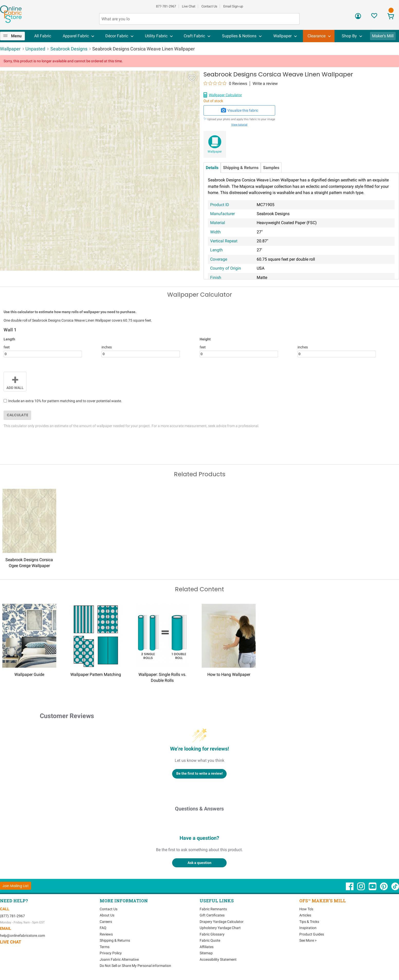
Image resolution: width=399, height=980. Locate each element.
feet (7, 347)
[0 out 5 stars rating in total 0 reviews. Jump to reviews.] (225, 83)
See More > (308, 940)
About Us (107, 915)
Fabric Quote (210, 940)
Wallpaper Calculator (225, 95)
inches (107, 347)
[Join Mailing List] (16, 886)
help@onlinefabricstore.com (22, 935)
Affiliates (207, 947)
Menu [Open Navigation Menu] (16, 36)
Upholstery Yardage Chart (220, 928)
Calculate (17, 415)
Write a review (265, 84)
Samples (271, 168)
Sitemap (206, 953)
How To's (306, 909)
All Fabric (43, 36)
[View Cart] (391, 17)
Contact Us (209, 6)
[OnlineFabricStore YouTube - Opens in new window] (373, 889)
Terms (105, 947)
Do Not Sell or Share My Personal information (135, 966)
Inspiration (308, 928)
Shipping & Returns (241, 168)
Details (212, 168)
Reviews (106, 934)
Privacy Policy (111, 953)
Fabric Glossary (212, 934)
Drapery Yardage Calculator (222, 922)
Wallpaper (215, 152)
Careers (106, 922)
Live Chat (189, 6)
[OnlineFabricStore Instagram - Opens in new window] (361, 889)
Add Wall (15, 381)
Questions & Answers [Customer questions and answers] (199, 809)
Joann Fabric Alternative (119, 959)
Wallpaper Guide (29, 674)
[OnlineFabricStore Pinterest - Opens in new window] (384, 889)
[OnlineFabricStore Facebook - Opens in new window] (350, 889)
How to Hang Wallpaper (229, 674)
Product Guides (312, 934)
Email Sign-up (233, 6)
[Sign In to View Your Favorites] (374, 17)
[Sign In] (358, 18)
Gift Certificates (212, 915)
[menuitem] (15, 36)
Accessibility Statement (218, 959)
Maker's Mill (383, 36)
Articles (305, 915)
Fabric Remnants (213, 909)
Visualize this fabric (239, 110)
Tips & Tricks (309, 922)
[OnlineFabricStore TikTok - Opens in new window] (395, 889)
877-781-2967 (166, 6)
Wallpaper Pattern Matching (96, 674)
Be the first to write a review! (199, 773)
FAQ (103, 928)
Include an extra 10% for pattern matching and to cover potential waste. (65, 401)
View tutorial (239, 125)
